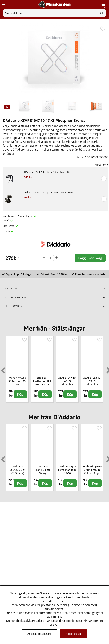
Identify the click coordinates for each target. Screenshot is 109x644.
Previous (2, 369)
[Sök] (54, 13)
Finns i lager (25, 216)
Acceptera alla (74, 634)
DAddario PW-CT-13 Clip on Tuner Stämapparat (48, 192)
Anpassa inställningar (39, 634)
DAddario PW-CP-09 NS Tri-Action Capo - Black (48, 172)
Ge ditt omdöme (14, 306)
